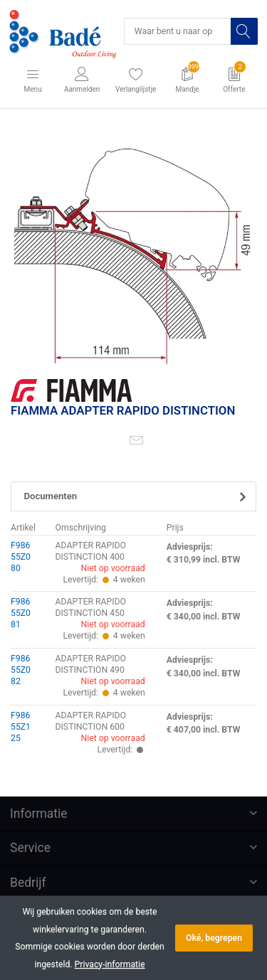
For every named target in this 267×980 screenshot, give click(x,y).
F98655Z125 (21, 727)
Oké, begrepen (214, 938)
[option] (133, 246)
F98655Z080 (21, 557)
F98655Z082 (21, 670)
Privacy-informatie (110, 964)
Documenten (51, 496)
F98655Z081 (21, 613)
